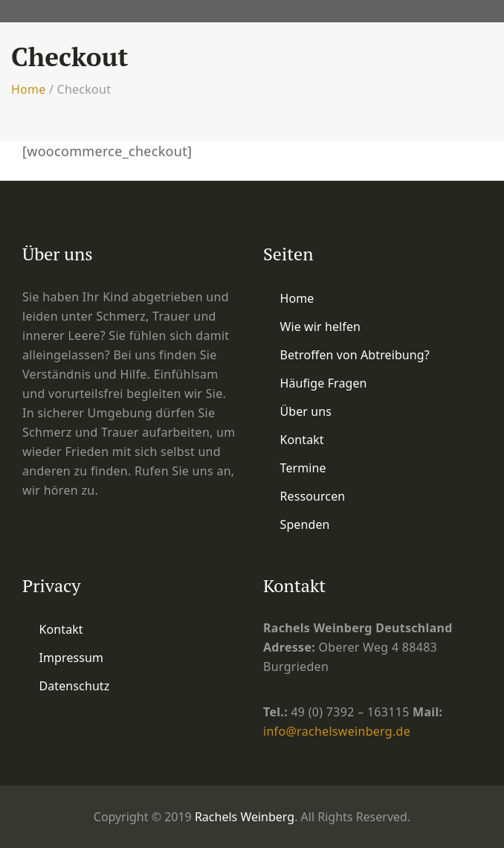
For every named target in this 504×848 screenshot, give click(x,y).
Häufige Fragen (324, 383)
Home (29, 89)
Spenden (305, 524)
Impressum (72, 658)
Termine (303, 468)
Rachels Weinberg (245, 817)
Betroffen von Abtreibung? (355, 355)
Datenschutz (75, 686)
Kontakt (302, 440)
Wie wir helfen (321, 327)
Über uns (306, 411)
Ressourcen (313, 496)
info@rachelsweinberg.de (337, 731)
